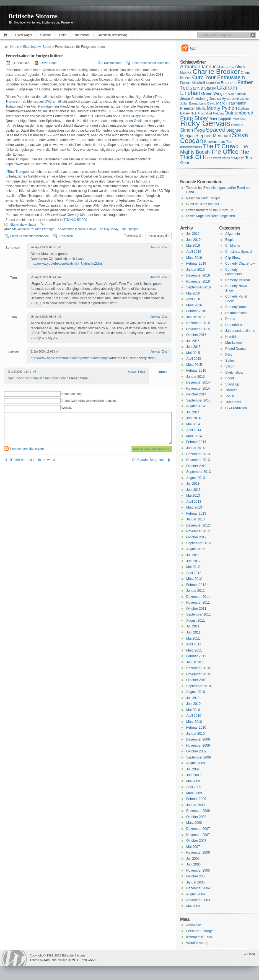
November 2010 (198, 674)
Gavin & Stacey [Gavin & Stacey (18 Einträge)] (203, 88)
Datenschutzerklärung (113, 35)
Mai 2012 (193, 567)
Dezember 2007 (198, 829)
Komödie (232, 337)
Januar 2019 (195, 270)
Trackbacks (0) (133, 236)
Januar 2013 (195, 519)
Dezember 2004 (198, 888)
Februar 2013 (196, 514)
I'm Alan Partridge (42, 229)
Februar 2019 (196, 264)
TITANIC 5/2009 (75, 220)
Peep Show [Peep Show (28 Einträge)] (194, 118)
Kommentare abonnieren (27, 449)
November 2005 (198, 870)
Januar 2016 (195, 317)
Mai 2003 (193, 906)
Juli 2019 (193, 234)
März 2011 (194, 650)
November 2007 (198, 835)
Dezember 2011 (198, 597)
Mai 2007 (193, 847)
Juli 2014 (193, 412)
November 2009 (198, 746)
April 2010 (194, 716)
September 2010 (199, 686)
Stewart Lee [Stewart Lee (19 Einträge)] (215, 142)
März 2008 (194, 823)
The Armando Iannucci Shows (76, 229)
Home (6, 35)
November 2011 (198, 603)
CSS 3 (92, 960)
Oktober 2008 (196, 817)
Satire (230, 361)
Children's (233, 246)
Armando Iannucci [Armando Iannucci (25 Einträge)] (200, 67)
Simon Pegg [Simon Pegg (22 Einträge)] (192, 130)
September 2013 (199, 472)
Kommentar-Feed (199, 937)
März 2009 (194, 793)
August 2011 (195, 621)
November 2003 (198, 900)
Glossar (46, 35)
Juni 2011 (193, 632)
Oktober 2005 (196, 876)
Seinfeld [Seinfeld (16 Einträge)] (237, 125)
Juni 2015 (193, 347)
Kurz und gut (210, 198)
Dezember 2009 (198, 739)
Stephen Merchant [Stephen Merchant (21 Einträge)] (213, 136)
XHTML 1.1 (73, 960)
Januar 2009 (195, 805)
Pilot (228, 355)
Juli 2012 (193, 555)
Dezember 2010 (198, 668)
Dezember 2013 (198, 454)
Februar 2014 (196, 442)
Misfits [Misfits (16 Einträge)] (201, 109)
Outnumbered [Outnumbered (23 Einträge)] (239, 113)
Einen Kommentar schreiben (151, 63)
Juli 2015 (193, 341)
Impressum (82, 35)
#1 (60, 247)
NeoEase (50, 960)
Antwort (155, 247)
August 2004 (195, 894)
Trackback (66, 236)
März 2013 (194, 507)
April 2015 (194, 359)
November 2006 (198, 853)
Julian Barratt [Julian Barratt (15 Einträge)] (189, 103)
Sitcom (230, 366)
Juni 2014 (193, 418)
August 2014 (195, 406)
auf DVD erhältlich (52, 101)
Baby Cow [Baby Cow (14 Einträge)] (228, 67)
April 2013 (194, 502)
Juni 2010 (193, 704)
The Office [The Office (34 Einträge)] (225, 152)
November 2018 (198, 282)
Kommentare (113, 63)
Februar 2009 (196, 799)
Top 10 (230, 396)
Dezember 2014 (198, 382)
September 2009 (199, 757)
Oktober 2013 (196, 466)
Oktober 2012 (196, 537)
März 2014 (194, 436)
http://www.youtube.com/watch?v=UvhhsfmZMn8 (67, 264)
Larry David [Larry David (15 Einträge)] (207, 103)
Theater (231, 390)
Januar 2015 (195, 377)
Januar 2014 (195, 448)
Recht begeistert (223, 216)
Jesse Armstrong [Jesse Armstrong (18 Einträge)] (194, 98)
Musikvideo (234, 343)
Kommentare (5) (159, 236)
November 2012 (198, 531)
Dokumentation (236, 313)
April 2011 (194, 644)
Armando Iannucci (16, 229)
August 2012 (195, 549)
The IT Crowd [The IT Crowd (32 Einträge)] (221, 146)
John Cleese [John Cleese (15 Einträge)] (241, 99)
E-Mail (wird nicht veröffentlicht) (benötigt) (90, 401)
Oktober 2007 (196, 841)
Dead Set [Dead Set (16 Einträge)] (213, 83)
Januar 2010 (195, 734)
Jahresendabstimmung (242, 331)
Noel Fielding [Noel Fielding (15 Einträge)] (214, 113)
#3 (60, 317)
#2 (60, 277)
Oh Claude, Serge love (149, 460)
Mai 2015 (193, 353)
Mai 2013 (193, 496)
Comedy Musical (238, 280)
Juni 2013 (193, 490)
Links (63, 35)
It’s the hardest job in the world (33, 460)
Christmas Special (239, 252)
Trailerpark (233, 402)
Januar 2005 (195, 882)
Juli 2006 (193, 859)
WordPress (14, 958)
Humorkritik (234, 325)
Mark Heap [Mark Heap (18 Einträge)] (226, 103)
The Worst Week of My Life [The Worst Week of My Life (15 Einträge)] (226, 158)
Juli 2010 (193, 698)
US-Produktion (236, 408)
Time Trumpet (129, 229)
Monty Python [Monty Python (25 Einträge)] (222, 108)
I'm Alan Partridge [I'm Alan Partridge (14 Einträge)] (235, 94)
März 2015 (194, 365)
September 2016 (199, 287)
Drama (230, 319)
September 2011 (199, 614)
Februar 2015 (196, 371)
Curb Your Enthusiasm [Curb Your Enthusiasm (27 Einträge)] (218, 77)
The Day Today (108, 229)
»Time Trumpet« (18, 172)
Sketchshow (32, 47)
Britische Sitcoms (33, 16)
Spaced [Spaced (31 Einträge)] (216, 130)
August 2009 (195, 763)
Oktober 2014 (196, 394)
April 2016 (194, 299)
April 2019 (194, 252)
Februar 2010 (196, 728)
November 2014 (198, 389)
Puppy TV (226, 210)
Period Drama (235, 349)
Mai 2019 (193, 246)
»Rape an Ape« (143, 116)
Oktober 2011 (196, 609)
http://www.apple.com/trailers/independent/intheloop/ (69, 358)
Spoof (47, 47)
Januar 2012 (195, 591)
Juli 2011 (193, 626)
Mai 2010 (193, 710)
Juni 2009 (193, 775)
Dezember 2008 (198, 811)
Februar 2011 (196, 656)
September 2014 (199, 400)
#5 (35, 372)
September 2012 (199, 543)
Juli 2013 (193, 484)
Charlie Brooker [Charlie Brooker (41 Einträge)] (216, 71)
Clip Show (233, 258)
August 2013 (195, 478)
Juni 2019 (193, 240)
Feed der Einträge (200, 931)
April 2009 (194, 787)
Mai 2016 (193, 293)
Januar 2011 (195, 662)
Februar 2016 (196, 311)
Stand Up (232, 384)
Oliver (162, 372)
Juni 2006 (193, 864)
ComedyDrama (236, 307)
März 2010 (194, 722)
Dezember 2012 (198, 525)
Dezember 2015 (198, 323)
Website (67, 408)
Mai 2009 (193, 781)
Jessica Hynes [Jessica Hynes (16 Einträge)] (220, 99)
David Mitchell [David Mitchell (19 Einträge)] (193, 83)
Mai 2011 (193, 638)
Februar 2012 (196, 585)
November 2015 (198, 329)
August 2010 (195, 692)
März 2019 (194, 258)
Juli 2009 (193, 769)
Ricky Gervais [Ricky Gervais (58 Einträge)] (205, 123)
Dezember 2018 (198, 275)
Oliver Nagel (24, 35)
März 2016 (194, 305)
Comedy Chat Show (240, 264)
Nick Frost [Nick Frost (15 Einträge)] (198, 113)
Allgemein (233, 234)
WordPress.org (197, 943)
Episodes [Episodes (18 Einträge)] (229, 83)
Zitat (165, 247)
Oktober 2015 (196, 335)
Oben (251, 954)
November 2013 (198, 460)
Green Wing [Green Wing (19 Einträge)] (212, 93)
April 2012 (194, 573)
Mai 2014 (193, 424)
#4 (57, 352)
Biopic (230, 240)
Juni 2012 (193, 561)
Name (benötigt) (72, 394)
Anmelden (194, 925)
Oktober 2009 (196, 751)
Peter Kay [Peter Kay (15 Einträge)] (239, 119)
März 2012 (194, 579)
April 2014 (194, 430)
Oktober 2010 (196, 680)
